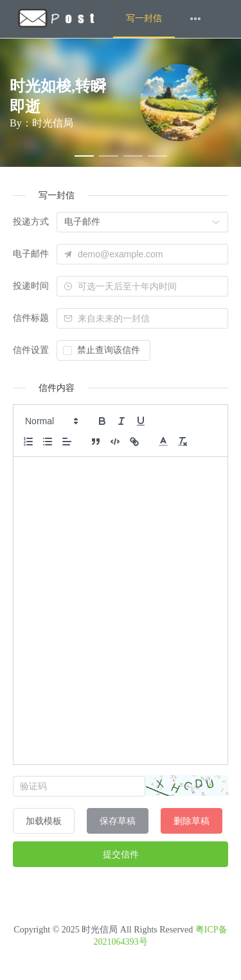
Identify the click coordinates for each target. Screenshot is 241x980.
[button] (51, 421)
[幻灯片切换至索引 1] (84, 156)
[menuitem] (57, 19)
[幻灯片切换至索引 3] (133, 156)
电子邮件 (31, 254)
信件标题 (31, 318)
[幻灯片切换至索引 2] (109, 156)
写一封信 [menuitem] (144, 18)
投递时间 (31, 286)
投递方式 (31, 222)
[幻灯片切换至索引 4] (157, 156)
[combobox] (149, 286)
